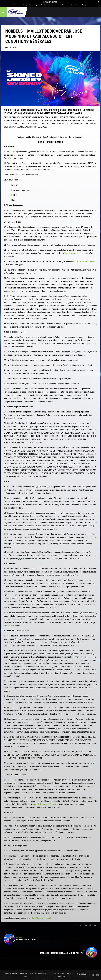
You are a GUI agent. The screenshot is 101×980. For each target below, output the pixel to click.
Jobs (25, 977)
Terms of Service (11, 974)
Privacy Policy (25, 974)
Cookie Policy (82, 5)
